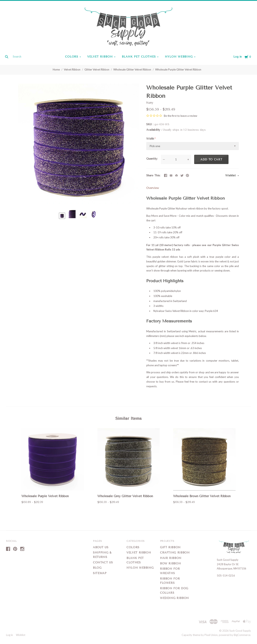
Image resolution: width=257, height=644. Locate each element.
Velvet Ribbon (100, 57)
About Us (101, 547)
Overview (153, 188)
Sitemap (100, 573)
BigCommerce (242, 635)
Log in (238, 57)
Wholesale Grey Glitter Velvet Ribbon (125, 496)
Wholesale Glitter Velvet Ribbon (132, 69)
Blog (97, 568)
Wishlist (231, 175)
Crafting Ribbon (175, 553)
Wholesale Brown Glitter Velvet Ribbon (202, 496)
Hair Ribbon (171, 558)
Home (56, 69)
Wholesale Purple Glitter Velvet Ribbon (178, 69)
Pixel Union (211, 635)
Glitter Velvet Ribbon (97, 69)
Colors (72, 57)
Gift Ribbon (170, 547)
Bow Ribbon (171, 563)
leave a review (189, 116)
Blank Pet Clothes (139, 57)
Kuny (150, 103)
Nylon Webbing (179, 57)
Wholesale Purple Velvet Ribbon (45, 496)
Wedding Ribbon (174, 598)
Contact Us (103, 562)
